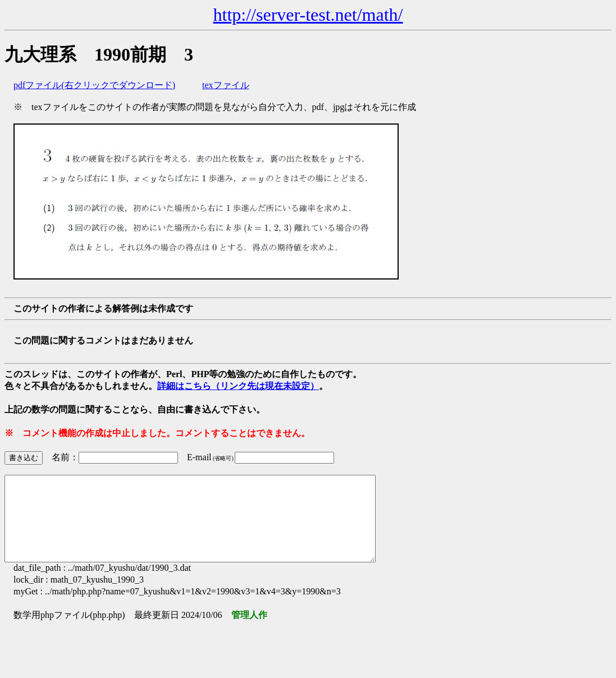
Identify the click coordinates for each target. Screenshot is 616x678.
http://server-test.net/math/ (308, 15)
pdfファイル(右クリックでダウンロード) (94, 85)
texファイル (226, 85)
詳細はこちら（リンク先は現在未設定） (238, 386)
